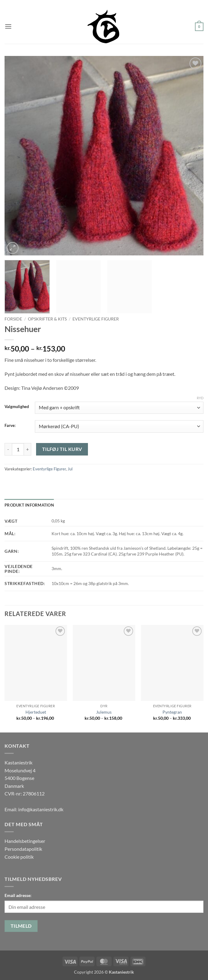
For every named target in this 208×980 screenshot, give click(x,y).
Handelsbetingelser (25, 841)
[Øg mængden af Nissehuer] (28, 449)
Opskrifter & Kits (47, 319)
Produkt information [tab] (29, 505)
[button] (8, 26)
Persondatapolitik (23, 849)
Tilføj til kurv (62, 449)
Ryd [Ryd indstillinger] (200, 398)
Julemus (104, 712)
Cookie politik (19, 857)
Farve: (10, 426)
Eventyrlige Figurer (96, 319)
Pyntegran (172, 712)
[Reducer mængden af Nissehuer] (8, 449)
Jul (70, 469)
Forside (13, 319)
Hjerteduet (36, 712)
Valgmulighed (17, 407)
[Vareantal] (18, 449)
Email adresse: (18, 895)
